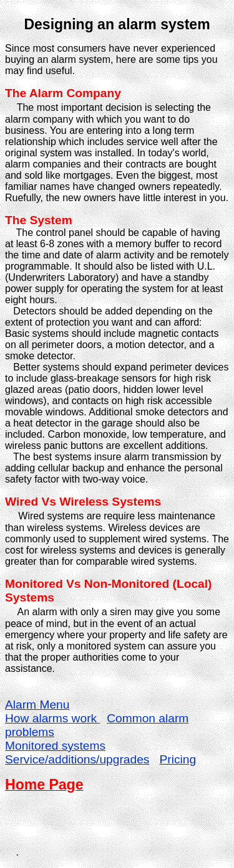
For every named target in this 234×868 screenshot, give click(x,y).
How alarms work (52, 718)
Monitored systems (55, 746)
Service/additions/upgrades (77, 759)
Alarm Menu (37, 705)
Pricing (178, 759)
